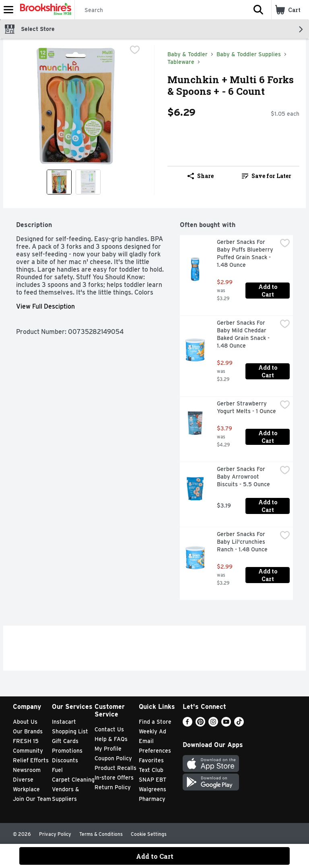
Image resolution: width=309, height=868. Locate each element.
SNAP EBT (153, 780)
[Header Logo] (44, 10)
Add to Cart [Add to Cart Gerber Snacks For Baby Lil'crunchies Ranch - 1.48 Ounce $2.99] (268, 575)
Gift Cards (65, 741)
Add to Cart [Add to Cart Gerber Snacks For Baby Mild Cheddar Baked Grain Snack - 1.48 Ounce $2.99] (268, 371)
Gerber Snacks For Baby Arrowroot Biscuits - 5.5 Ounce (243, 477)
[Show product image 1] (59, 182)
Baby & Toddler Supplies (249, 54)
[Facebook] (187, 724)
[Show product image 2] (88, 182)
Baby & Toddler (187, 54)
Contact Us (109, 729)
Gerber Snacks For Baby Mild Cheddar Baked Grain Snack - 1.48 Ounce (244, 334)
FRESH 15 (26, 741)
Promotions (67, 751)
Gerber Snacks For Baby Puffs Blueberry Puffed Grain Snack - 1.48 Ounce (246, 253)
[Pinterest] (200, 724)
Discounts (65, 760)
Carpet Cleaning (73, 780)
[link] (266, 176)
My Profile (108, 749)
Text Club (151, 770)
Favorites (151, 760)
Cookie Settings (149, 834)
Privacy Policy (55, 834)
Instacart (64, 722)
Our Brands (28, 731)
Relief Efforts (31, 760)
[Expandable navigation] (8, 10)
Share (201, 176)
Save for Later (267, 176)
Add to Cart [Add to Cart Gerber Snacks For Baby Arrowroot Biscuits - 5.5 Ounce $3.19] (268, 506)
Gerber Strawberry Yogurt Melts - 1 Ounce (246, 407)
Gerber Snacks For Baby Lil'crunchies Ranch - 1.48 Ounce (242, 542)
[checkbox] (135, 51)
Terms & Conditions (101, 834)
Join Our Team (32, 799)
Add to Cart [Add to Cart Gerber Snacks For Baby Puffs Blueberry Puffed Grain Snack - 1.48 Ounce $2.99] (268, 291)
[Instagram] (213, 724)
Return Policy (113, 787)
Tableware (181, 62)
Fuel (57, 770)
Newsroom (27, 770)
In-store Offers (114, 778)
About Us (25, 722)
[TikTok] (239, 724)
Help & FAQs (111, 739)
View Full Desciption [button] (45, 306)
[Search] (160, 10)
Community (28, 751)
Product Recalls (115, 768)
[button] (258, 10)
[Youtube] (226, 724)
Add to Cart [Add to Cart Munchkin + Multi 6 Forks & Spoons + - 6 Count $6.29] (155, 856)
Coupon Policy (113, 758)
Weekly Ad (152, 731)
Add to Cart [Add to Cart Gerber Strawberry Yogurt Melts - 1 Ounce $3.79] (268, 437)
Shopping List (70, 731)
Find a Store (155, 722)
